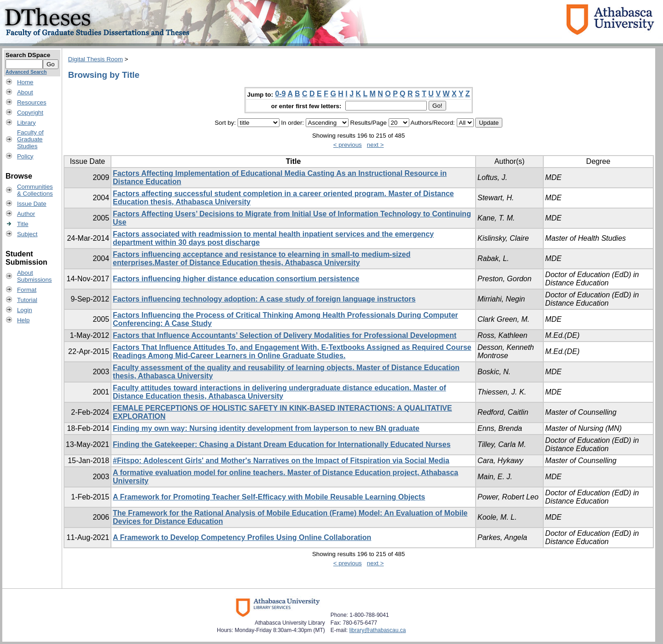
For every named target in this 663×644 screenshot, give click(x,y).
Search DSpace (28, 55)
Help (23, 320)
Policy (25, 156)
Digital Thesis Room (96, 59)
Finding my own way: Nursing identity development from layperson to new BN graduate (266, 428)
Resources (32, 102)
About (25, 92)
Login (25, 310)
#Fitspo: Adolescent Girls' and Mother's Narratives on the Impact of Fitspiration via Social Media (281, 461)
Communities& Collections (35, 190)
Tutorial (27, 300)
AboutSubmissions (35, 276)
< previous (348, 145)
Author (26, 214)
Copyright (30, 113)
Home (25, 82)
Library (26, 123)
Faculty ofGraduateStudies (30, 139)
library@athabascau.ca (378, 630)
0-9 (281, 94)
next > (375, 145)
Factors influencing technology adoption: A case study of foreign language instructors (264, 299)
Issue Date (32, 204)
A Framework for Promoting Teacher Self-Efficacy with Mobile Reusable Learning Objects (269, 497)
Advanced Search (26, 72)
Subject (27, 234)
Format (27, 290)
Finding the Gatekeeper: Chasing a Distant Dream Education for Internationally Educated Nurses (282, 444)
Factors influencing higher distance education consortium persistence (236, 279)
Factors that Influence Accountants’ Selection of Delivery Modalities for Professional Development (285, 335)
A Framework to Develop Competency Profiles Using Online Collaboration (242, 537)
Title (23, 224)
